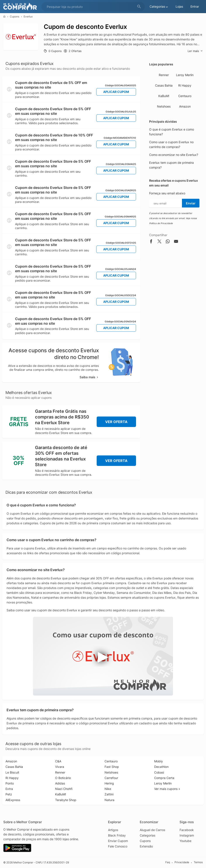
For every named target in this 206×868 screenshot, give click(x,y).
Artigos (113, 830)
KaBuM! (164, 96)
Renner (164, 75)
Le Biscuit (12, 772)
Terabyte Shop (66, 800)
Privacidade (182, 862)
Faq (168, 862)
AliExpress (13, 800)
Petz (9, 794)
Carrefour (111, 778)
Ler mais (195, 51)
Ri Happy (185, 85)
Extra (9, 789)
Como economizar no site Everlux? (174, 155)
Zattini (109, 794)
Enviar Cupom (118, 841)
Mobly (159, 761)
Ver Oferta (116, 422)
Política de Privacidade (161, 223)
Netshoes (164, 106)
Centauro (185, 96)
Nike (108, 789)
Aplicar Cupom (116, 92)
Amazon (185, 106)
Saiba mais (89, 377)
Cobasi (159, 772)
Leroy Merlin (185, 75)
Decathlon (161, 767)
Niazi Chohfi (64, 789)
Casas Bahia (164, 85)
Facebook (187, 830)
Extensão (146, 846)
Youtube (185, 841)
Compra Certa (164, 778)
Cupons (15, 17)
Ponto (10, 783)
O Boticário (63, 778)
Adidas (60, 783)
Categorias (148, 835)
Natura (109, 800)
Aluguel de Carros (152, 830)
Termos (198, 862)
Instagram (187, 835)
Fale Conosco (118, 846)
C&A (58, 761)
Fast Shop (112, 767)
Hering (109, 783)
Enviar (191, 203)
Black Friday (117, 835)
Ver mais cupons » (167, 789)
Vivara (60, 767)
